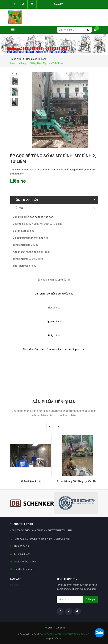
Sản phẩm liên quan (54, 402)
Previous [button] (13, 74)
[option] (16, 81)
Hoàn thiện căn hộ (31, 481)
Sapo (61, 638)
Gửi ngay (91, 600)
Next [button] (17, 74)
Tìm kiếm (48, 628)
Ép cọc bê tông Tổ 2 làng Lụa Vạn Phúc (78, 481)
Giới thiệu (60, 628)
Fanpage (15, 585)
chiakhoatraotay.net (24, 569)
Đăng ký (58, 4)
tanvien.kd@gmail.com (26, 562)
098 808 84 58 (21, 546)
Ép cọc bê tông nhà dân (40, 217)
